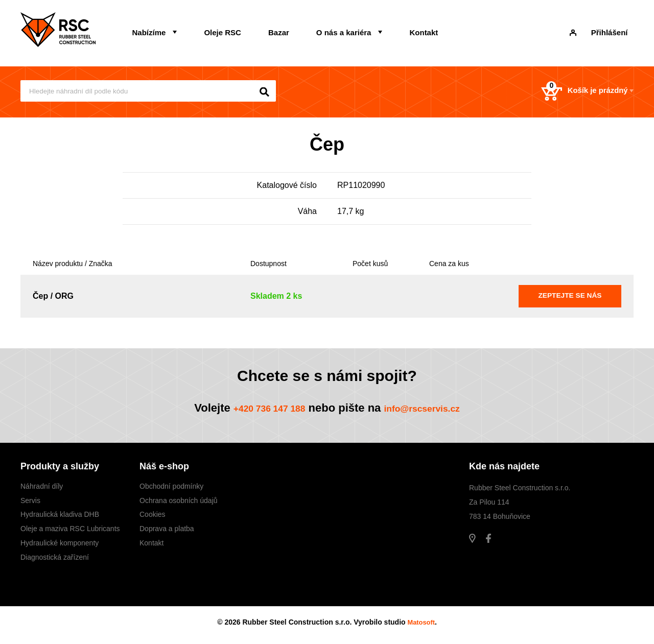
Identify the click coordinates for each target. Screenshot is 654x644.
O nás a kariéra (302, 29)
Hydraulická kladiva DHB (60, 517)
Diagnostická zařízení (55, 560)
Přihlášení (607, 29)
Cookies (153, 517)
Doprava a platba (167, 532)
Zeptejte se (570, 297)
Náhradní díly (42, 489)
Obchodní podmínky (171, 489)
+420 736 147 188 (259, 410)
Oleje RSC (205, 29)
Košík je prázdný (573, 92)
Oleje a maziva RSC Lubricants (70, 532)
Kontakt (371, 29)
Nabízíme (143, 29)
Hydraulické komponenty (60, 545)
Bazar (249, 29)
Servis (30, 503)
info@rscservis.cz (431, 410)
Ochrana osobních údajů (179, 503)
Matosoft (421, 625)
